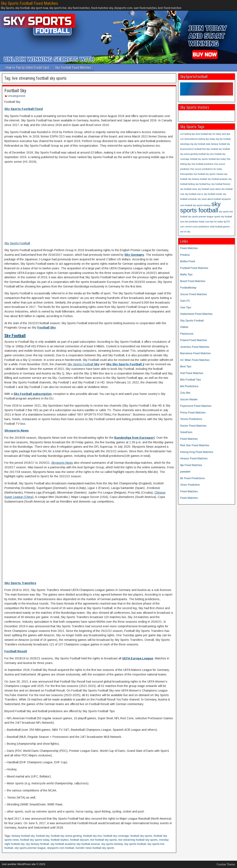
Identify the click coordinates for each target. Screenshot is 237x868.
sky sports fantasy (112, 844)
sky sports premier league (30, 848)
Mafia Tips (186, 274)
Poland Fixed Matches (194, 340)
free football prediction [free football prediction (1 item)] (203, 164)
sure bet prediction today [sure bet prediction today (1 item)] (192, 222)
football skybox (60, 840)
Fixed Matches (189, 248)
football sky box (93, 836)
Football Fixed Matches (194, 268)
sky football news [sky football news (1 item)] (189, 189)
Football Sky (15, 91)
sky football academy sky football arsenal (75, 844)
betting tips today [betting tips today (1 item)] (207, 139)
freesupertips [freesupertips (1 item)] (187, 174)
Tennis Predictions (191, 419)
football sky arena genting (66, 836)
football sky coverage (116, 836)
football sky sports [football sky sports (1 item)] (199, 159)
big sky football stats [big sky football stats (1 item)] (201, 144)
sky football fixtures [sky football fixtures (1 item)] (221, 184)
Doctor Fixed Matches (193, 426)
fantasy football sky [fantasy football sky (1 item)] (221, 144)
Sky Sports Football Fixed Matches (29, 3)
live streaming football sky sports (138, 840)
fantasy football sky (23, 836)
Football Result (16, 651)
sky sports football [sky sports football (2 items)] (200, 207)
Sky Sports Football (17, 243)
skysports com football (61, 848)
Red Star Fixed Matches (195, 445)
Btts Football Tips (191, 380)
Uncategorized (16, 96)
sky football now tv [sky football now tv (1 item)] (194, 194)
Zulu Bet (185, 393)
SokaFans (186, 432)
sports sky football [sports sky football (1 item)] (223, 217)
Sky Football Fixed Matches (73, 67)
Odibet (184, 327)
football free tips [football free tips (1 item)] (202, 149)
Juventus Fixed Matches (195, 347)
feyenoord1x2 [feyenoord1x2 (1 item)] (187, 149)
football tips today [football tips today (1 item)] (217, 159)
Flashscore (187, 334)
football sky (43, 836)
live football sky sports (103, 840)
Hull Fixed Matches (192, 373)
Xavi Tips (186, 307)
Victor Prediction (190, 485)
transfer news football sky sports (95, 848)
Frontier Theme (226, 864)
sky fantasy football (37, 844)
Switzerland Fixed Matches (196, 314)
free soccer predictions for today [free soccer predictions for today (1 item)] (206, 169)
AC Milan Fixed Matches (195, 360)
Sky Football (15, 336)
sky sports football (135, 844)
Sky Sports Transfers (20, 583)
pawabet (185, 472)
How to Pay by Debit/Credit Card (27, 67)
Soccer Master (189, 399)
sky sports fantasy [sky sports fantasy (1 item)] (202, 205)
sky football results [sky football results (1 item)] (213, 194)
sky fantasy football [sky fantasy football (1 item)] (197, 179)
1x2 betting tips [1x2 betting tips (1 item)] (188, 134)
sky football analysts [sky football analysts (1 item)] (218, 179)
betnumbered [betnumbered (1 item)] (191, 139)
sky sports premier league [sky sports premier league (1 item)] (201, 217)
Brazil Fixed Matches (193, 281)
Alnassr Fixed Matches (194, 458)
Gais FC (185, 301)
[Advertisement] (89, 205)
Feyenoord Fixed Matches (196, 406)
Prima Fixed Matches (193, 413)
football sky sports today (35, 840)
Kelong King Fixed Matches (197, 452)
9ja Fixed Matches (191, 465)
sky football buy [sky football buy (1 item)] (203, 184)
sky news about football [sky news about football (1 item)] (209, 199)
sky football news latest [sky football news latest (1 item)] (209, 189)
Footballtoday (188, 288)
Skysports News (17, 431)
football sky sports (141, 836)
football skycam (80, 840)
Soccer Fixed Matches (194, 294)
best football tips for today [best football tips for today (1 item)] (209, 134)
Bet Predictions (189, 386)
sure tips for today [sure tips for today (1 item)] (214, 222)
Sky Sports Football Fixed (24, 109)
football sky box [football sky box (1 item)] (206, 154)
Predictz (185, 255)
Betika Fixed (188, 261)
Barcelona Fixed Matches (195, 353)
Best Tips (186, 366)
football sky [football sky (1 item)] (216, 149)
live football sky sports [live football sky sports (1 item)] (204, 174)
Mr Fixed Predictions (192, 478)
